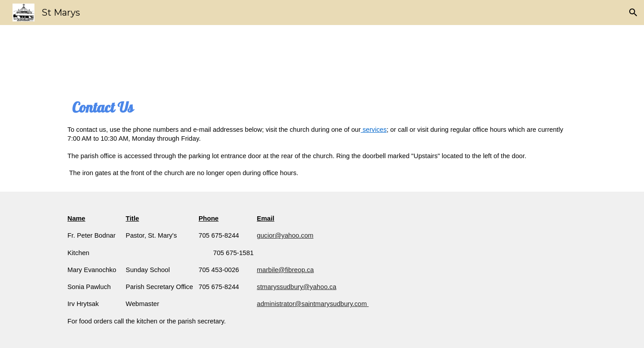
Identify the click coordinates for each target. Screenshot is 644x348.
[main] (322, 137)
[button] (633, 13)
